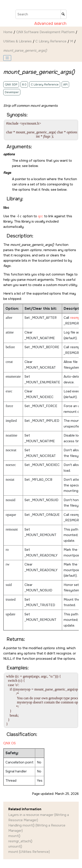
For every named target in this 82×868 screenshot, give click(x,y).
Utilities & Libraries (17, 41)
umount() (15, 846)
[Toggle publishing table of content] (7, 58)
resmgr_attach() (20, 841)
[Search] (64, 14)
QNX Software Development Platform (45, 32)
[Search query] (41, 14)
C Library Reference (51, 41)
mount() (14, 836)
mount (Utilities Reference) (29, 852)
